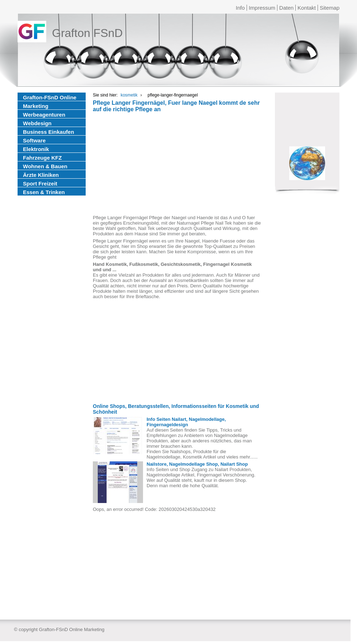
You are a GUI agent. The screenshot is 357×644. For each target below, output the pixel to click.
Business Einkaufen (49, 132)
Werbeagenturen (44, 115)
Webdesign (37, 123)
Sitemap (330, 8)
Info (240, 8)
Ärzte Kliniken (41, 175)
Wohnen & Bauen (45, 166)
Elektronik (36, 149)
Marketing (36, 106)
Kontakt (307, 8)
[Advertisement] (177, 165)
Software (34, 140)
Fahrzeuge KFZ (42, 158)
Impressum (262, 8)
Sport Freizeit (40, 184)
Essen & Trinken (44, 192)
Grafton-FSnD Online (50, 97)
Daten (286, 8)
